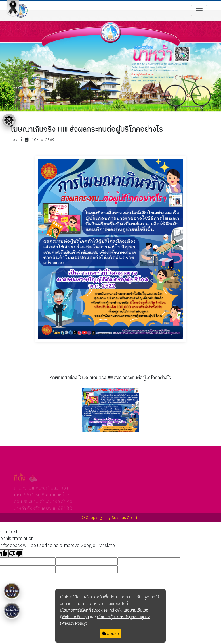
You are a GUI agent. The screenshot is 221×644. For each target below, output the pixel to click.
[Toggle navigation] (199, 11)
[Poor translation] (16, 553)
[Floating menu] (9, 120)
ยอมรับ (110, 634)
